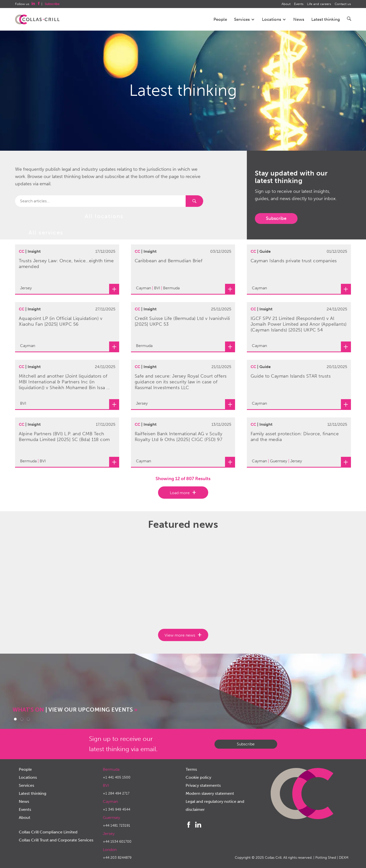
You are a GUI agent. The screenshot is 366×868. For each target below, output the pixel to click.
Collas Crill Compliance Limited (48, 832)
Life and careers (319, 4)
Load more (180, 493)
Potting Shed (326, 858)
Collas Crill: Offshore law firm (37, 20)
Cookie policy (198, 777)
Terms (191, 769)
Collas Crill (273, 858)
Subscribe (276, 218)
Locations (274, 19)
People (220, 19)
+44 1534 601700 (117, 842)
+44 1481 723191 (117, 826)
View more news (180, 635)
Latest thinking (326, 19)
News (299, 19)
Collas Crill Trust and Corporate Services (56, 840)
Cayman (110, 801)
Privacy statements (203, 785)
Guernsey (112, 817)
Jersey (109, 834)
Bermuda (111, 769)
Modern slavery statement (210, 793)
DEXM (344, 858)
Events (299, 4)
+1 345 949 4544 (117, 809)
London (110, 850)
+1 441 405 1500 (117, 777)
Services (244, 19)
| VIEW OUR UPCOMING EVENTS (75, 710)
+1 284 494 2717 (116, 793)
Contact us (343, 4)
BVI (106, 785)
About (286, 4)
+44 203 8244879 (117, 858)
